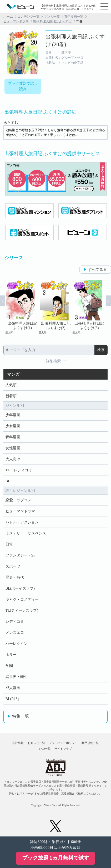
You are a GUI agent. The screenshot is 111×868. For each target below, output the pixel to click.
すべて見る (97, 270)
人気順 (11, 385)
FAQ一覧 (45, 749)
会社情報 (18, 743)
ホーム (8, 17)
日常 (9, 544)
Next (108, 301)
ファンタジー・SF (21, 555)
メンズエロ (15, 633)
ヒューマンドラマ (16, 21)
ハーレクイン (17, 644)
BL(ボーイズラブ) (20, 588)
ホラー (11, 655)
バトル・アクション (22, 522)
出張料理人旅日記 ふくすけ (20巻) (75, 40)
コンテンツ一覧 (28, 17)
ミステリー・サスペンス (26, 533)
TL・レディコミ (19, 470)
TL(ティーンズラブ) (22, 611)
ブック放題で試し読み (23, 86)
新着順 (11, 396)
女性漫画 (13, 448)
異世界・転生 (17, 677)
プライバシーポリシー (63, 743)
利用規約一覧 (90, 743)
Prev (3, 301)
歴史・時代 (15, 577)
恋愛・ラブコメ (18, 500)
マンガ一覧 (52, 17)
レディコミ (15, 622)
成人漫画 (13, 688)
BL (8, 481)
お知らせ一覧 (36, 743)
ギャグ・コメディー (22, 599)
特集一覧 (21, 716)
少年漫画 (13, 415)
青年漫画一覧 (74, 17)
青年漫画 (13, 437)
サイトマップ (63, 749)
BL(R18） (13, 699)
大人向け (13, 459)
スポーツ (13, 566)
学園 (9, 666)
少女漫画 (13, 426)
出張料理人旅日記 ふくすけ (52, 21)
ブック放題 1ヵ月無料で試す (56, 858)
